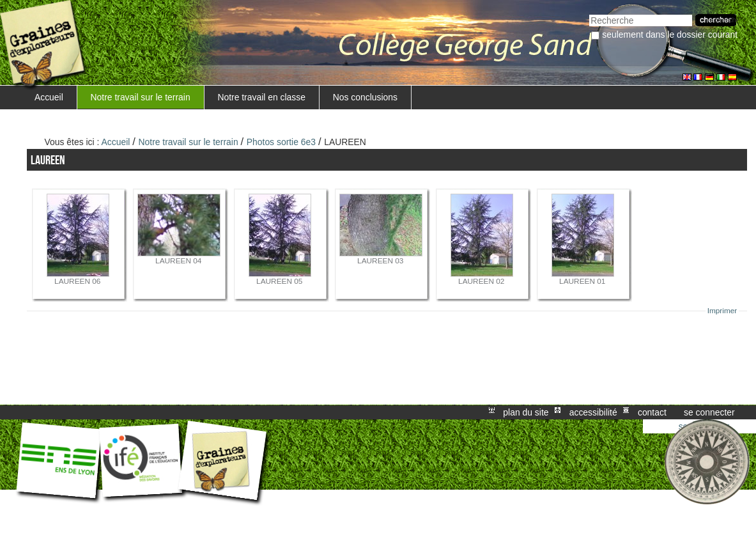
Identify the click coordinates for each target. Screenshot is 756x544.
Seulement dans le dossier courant (670, 35)
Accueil (49, 97)
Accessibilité (593, 412)
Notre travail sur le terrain (141, 97)
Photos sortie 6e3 (281, 142)
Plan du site (526, 412)
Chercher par (589, 13)
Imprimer (722, 311)
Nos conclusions (365, 97)
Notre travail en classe (261, 97)
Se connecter (709, 412)
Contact (652, 412)
